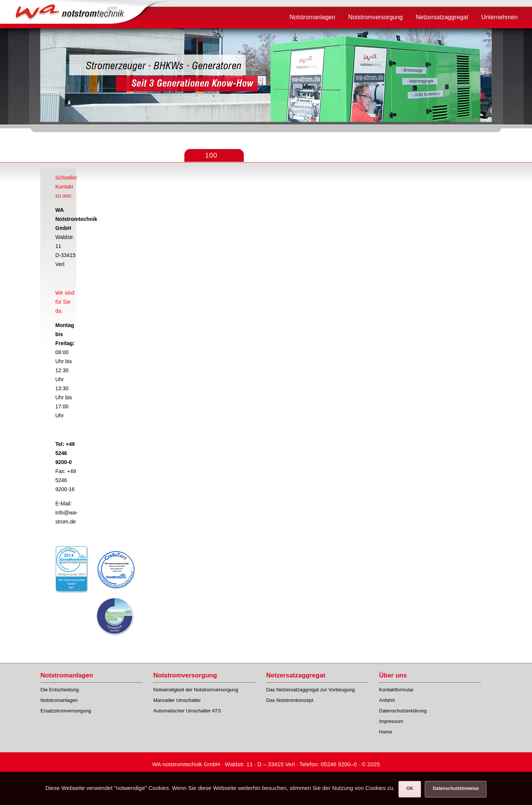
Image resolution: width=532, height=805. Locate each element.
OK (410, 788)
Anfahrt (387, 700)
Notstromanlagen (59, 700)
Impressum (391, 721)
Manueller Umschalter (177, 700)
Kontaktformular (397, 690)
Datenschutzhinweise (456, 788)
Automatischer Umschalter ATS (187, 711)
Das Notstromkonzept (290, 700)
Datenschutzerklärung (403, 711)
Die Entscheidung (60, 690)
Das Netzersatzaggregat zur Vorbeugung (311, 690)
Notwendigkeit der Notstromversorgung (196, 690)
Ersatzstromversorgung (66, 711)
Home (386, 732)
